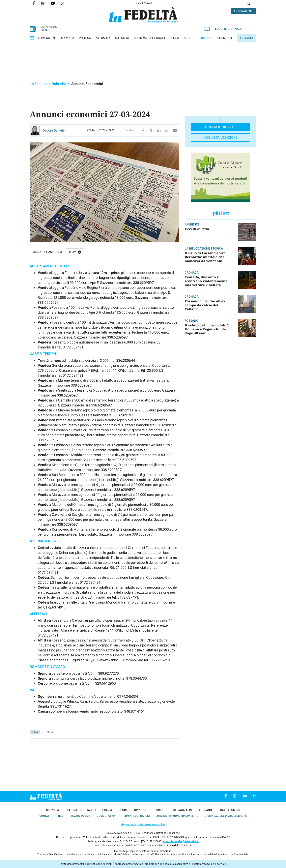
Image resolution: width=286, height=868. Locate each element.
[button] (32, 38)
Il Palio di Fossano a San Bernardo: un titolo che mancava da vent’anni (205, 257)
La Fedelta (38, 84)
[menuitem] (46, 38)
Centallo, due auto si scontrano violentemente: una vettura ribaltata (207, 281)
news (51, 732)
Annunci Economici (87, 84)
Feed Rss (66, 3)
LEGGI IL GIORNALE (223, 29)
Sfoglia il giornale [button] (221, 127)
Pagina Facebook (37, 3)
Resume (117, 252)
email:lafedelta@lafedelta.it (181, 841)
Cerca (248, 4)
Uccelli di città (197, 229)
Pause (94, 252)
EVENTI (45, 30)
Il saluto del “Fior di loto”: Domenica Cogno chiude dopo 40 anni (207, 329)
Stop (140, 252)
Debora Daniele (54, 130)
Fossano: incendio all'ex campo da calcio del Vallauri (205, 305)
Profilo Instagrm (46, 3)
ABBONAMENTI (243, 11)
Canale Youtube (56, 3)
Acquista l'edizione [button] (221, 137)
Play (72, 252)
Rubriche (59, 84)
